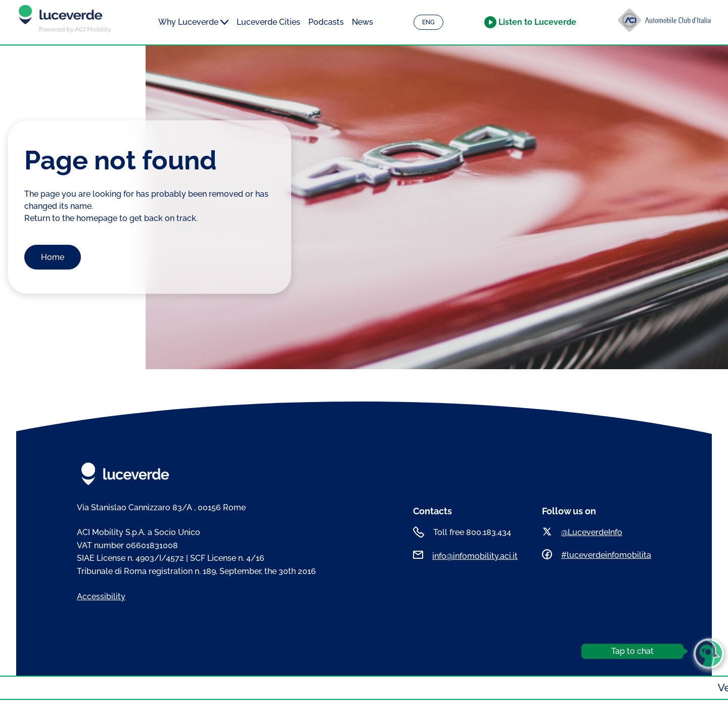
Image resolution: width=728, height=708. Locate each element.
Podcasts (326, 22)
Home (53, 257)
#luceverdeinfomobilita (606, 555)
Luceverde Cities (268, 22)
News (362, 22)
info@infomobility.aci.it (475, 556)
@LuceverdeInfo (592, 532)
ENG (428, 22)
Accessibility (101, 596)
